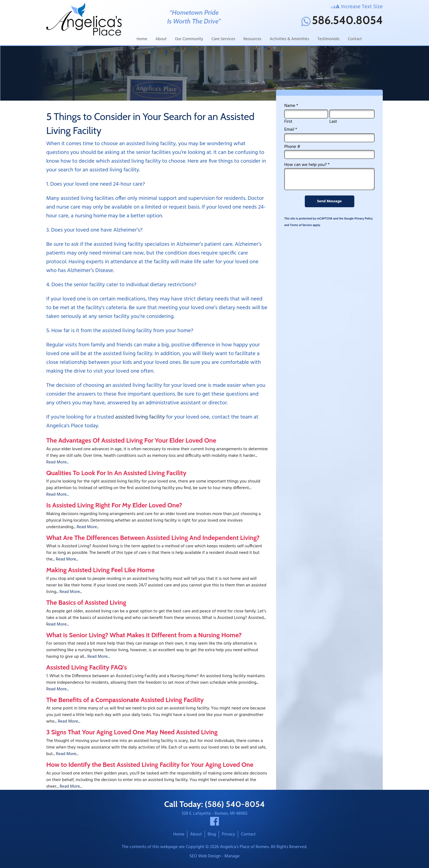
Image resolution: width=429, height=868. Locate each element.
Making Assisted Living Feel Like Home (100, 570)
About (161, 39)
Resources (253, 39)
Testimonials (328, 39)
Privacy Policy (363, 219)
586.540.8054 (342, 21)
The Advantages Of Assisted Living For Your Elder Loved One (131, 440)
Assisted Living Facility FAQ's (87, 667)
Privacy (228, 834)
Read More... (57, 462)
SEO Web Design (205, 856)
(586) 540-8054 (235, 804)
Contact (355, 39)
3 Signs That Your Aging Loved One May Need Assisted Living (132, 732)
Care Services (223, 39)
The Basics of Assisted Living (86, 602)
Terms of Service (301, 225)
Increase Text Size (357, 7)
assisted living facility (140, 417)
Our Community (189, 39)
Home (142, 39)
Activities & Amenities (289, 39)
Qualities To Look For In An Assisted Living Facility (116, 473)
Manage (232, 856)
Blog (212, 834)
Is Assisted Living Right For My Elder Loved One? (114, 505)
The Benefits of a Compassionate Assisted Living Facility (125, 700)
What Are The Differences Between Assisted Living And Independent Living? (153, 538)
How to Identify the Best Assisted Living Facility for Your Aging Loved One (150, 765)
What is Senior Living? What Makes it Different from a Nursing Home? (144, 635)
